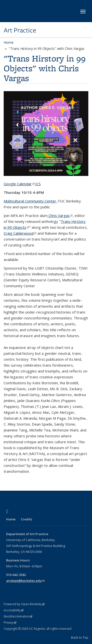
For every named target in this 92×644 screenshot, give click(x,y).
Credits (26, 519)
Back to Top (80, 637)
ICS (38, 184)
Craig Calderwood (20, 233)
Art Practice (20, 30)
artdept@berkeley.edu (25, 581)
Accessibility (14, 610)
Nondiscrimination (18, 616)
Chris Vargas (60, 215)
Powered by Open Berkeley (24, 604)
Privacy (10, 623)
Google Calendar (19, 184)
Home (9, 42)
